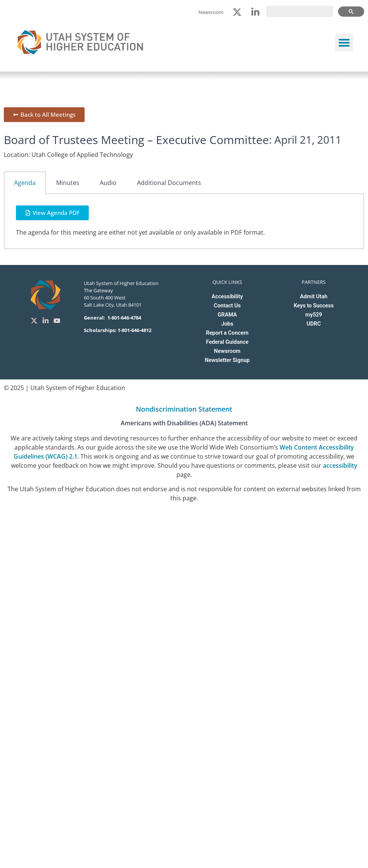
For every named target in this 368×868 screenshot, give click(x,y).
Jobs (227, 324)
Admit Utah (314, 297)
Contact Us (227, 306)
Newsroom (227, 351)
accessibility (340, 465)
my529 (314, 315)
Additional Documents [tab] (169, 183)
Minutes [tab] (68, 183)
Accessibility (227, 297)
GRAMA (227, 315)
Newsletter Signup (227, 360)
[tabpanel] (184, 222)
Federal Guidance (227, 342)
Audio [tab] (108, 183)
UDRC (314, 324)
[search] (300, 11)
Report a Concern (227, 333)
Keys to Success (314, 306)
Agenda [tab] (25, 183)
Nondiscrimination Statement (184, 409)
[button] (344, 42)
